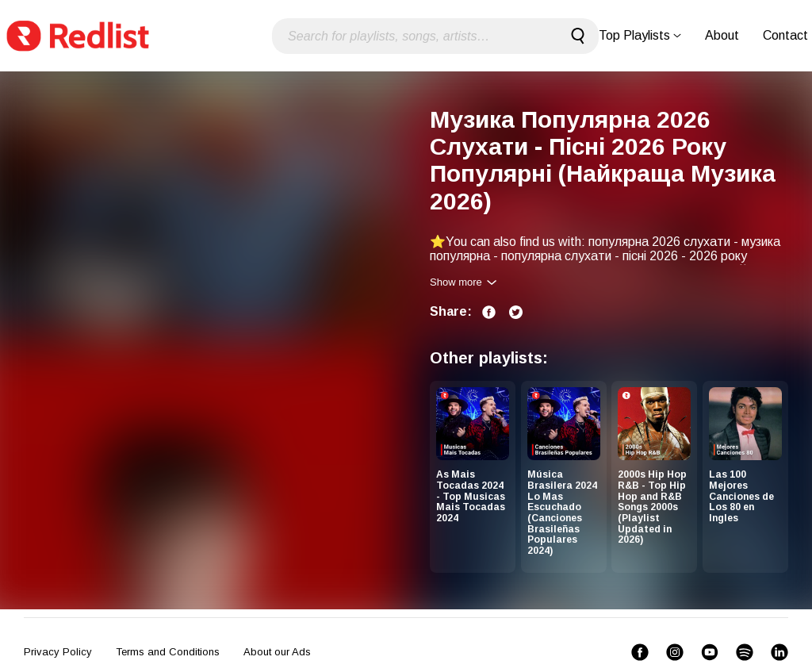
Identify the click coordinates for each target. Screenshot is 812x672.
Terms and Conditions (168, 652)
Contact (785, 35)
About (722, 35)
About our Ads (277, 652)
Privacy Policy (58, 652)
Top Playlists (640, 35)
